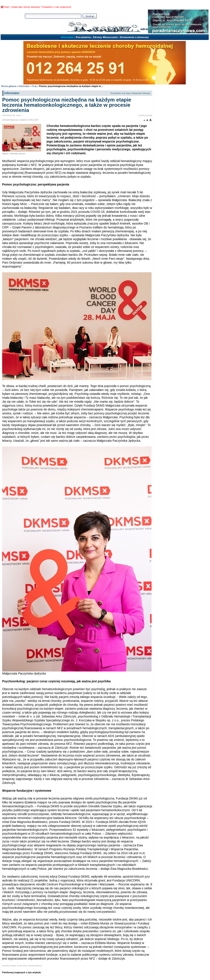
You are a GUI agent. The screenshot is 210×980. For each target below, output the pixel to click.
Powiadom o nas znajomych (56, 7)
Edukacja (146, 93)
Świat (128, 93)
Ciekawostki (136, 93)
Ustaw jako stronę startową (25, 7)
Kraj (34, 86)
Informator (67, 37)
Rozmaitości (116, 93)
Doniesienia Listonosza (134, 37)
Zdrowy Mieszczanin (105, 37)
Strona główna (8, 86)
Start (7, 7)
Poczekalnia (83, 37)
